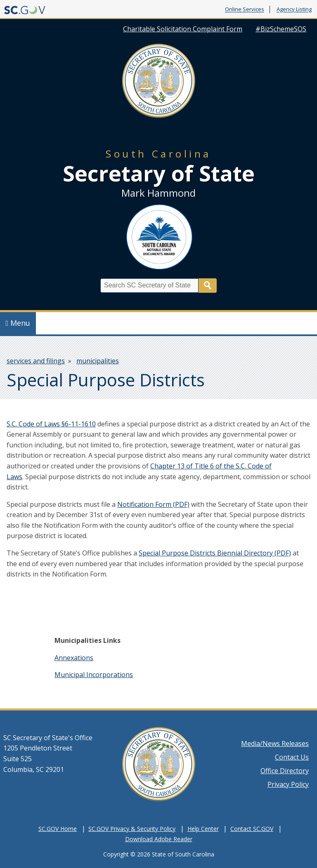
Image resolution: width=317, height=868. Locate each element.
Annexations (74, 658)
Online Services (245, 9)
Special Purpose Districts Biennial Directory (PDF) (215, 553)
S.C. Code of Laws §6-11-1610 (51, 424)
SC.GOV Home (58, 829)
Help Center (203, 829)
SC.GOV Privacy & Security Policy (132, 829)
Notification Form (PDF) (153, 504)
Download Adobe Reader (159, 839)
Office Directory (285, 771)
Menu (18, 323)
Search (208, 286)
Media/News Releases (275, 743)
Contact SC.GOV (252, 829)
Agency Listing (294, 9)
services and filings (36, 361)
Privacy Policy (288, 784)
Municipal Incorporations (94, 675)
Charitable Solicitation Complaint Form (183, 29)
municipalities (98, 361)
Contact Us (292, 757)
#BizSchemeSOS (281, 29)
